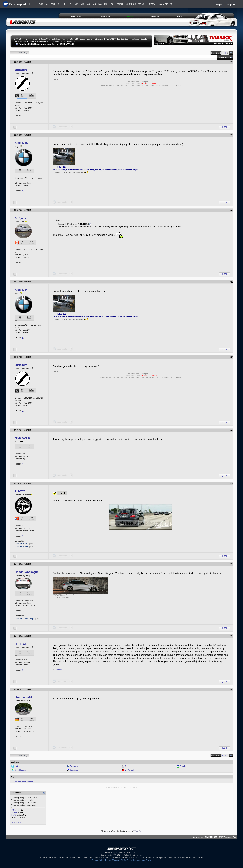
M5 (94, 4)
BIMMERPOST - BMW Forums (218, 837)
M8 (106, 4)
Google (183, 766)
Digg (127, 766)
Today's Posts (155, 16)
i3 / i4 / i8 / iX (165, 4)
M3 (82, 4)
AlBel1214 (21, 143)
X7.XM (152, 4)
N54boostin (22, 438)
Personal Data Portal (142, 860)
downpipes (16, 781)
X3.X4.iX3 (131, 4)
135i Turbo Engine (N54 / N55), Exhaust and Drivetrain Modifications (49, 41)
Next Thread (130, 787)
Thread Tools (223, 58)
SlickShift (21, 70)
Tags (13, 777)
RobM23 (20, 491)
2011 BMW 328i (22, 547)
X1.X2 (120, 4)
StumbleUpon (21, 770)
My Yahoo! (129, 770)
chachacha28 (23, 697)
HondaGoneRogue (27, 572)
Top (234, 837)
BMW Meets (106, 16)
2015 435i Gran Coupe (25, 619)
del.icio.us (74, 770)
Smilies (15, 812)
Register (231, 5)
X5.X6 (141, 4)
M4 (88, 4)
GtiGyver (21, 218)
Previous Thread (115, 787)
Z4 (112, 4)
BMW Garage (76, 16)
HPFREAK (21, 644)
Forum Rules (17, 822)
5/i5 (53, 4)
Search (179, 16)
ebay (24, 781)
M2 (76, 4)
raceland (31, 781)
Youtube (59, 669)
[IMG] (14, 815)
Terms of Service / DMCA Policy (118, 860)
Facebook (74, 766)
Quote (225, 127)
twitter (18, 766)
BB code (15, 810)
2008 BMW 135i (22, 544)
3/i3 (41, 4)
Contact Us (198, 837)
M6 (100, 4)
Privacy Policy (98, 860)
